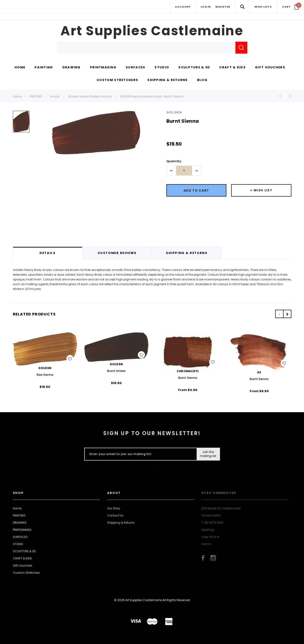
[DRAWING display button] (72, 68)
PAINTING (36, 96)
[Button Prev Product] (282, 96)
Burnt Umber (116, 371)
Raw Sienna (45, 375)
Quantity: (174, 161)
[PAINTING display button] (44, 68)
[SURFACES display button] (135, 68)
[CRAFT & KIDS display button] (232, 68)
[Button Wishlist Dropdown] (261, 190)
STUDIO (18, 544)
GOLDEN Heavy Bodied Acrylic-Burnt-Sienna (152, 96)
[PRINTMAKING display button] (103, 68)
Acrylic (55, 96)
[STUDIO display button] (162, 68)
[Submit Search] (241, 48)
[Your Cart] (291, 7)
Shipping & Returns (121, 523)
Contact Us (115, 515)
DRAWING (20, 523)
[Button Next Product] (288, 96)
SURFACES (20, 537)
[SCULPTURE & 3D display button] (194, 68)
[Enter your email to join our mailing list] (140, 454)
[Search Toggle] (242, 7)
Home (17, 96)
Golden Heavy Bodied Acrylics (90, 96)
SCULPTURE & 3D (24, 551)
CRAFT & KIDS (22, 558)
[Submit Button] (208, 454)
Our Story (114, 508)
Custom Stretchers (26, 573)
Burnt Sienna (188, 378)
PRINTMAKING (22, 530)
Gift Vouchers (23, 565)
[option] (21, 123)
